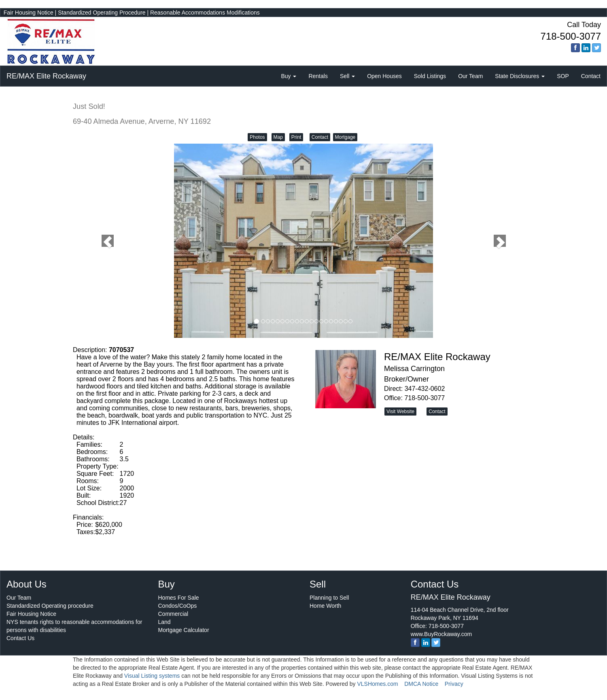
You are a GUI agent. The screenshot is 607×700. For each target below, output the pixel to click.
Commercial (173, 614)
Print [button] (296, 137)
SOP (563, 76)
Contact (591, 76)
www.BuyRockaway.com (441, 634)
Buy (289, 76)
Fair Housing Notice (29, 13)
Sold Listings (430, 76)
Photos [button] (257, 137)
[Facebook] (575, 48)
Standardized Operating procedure (50, 606)
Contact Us (20, 638)
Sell (347, 76)
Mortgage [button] (345, 137)
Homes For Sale (179, 598)
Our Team (470, 76)
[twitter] (596, 48)
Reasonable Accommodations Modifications (205, 13)
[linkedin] (586, 48)
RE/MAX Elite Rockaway (46, 76)
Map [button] (278, 137)
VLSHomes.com (377, 684)
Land (164, 622)
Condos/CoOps (178, 606)
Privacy (454, 684)
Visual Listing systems (152, 676)
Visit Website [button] (400, 412)
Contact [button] (320, 137)
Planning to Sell (329, 598)
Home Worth (325, 606)
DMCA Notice (421, 684)
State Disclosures (520, 76)
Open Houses (384, 76)
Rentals (318, 76)
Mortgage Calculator (184, 630)
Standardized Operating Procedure (102, 13)
